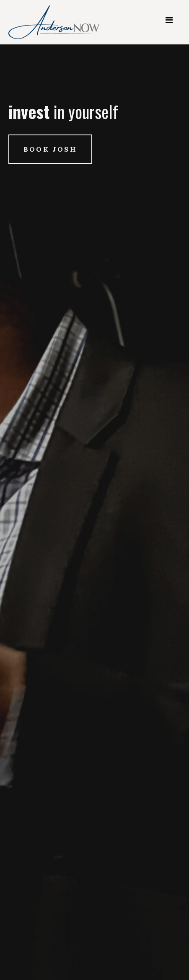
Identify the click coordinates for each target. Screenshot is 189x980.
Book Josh (50, 149)
